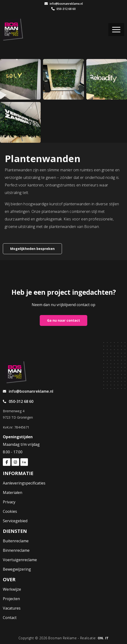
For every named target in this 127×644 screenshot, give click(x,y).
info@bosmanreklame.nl (64, 4)
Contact (10, 618)
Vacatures (12, 608)
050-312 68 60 (63, 9)
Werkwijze (12, 589)
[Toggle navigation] (116, 30)
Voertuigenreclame (20, 560)
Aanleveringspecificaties (24, 483)
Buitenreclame (16, 541)
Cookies (10, 511)
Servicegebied (15, 521)
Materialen (13, 492)
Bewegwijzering (17, 569)
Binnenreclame (16, 550)
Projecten (11, 599)
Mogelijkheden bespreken (32, 249)
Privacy (9, 502)
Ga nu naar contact (63, 320)
